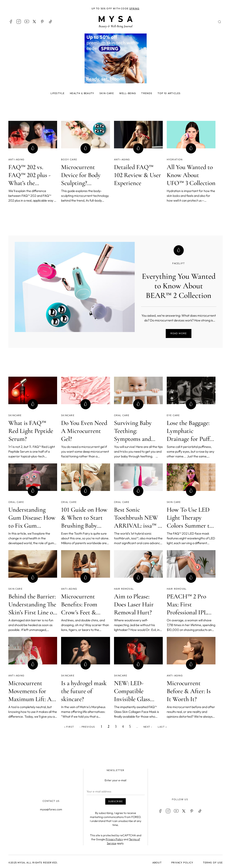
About (157, 863)
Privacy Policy (114, 839)
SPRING (134, 8)
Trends (147, 93)
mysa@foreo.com (51, 809)
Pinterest (43, 22)
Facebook (11, 22)
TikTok (51, 22)
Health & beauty (82, 93)
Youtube (27, 22)
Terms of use (213, 863)
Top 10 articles (169, 93)
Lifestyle (58, 93)
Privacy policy (182, 863)
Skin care (107, 93)
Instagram (19, 22)
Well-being (128, 93)
